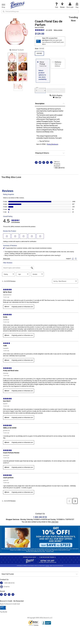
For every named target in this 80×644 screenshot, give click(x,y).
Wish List (58, 98)
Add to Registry (57, 95)
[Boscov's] (18, 5)
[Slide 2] (12, 67)
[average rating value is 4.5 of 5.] (42, 30)
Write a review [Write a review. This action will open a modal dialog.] (58, 30)
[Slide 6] (18, 86)
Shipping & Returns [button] (42, 153)
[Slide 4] (12, 77)
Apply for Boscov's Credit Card (10, 604)
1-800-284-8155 (59, 168)
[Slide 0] (12, 57)
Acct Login (70, 5)
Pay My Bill (3, 612)
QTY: (37, 88)
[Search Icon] (4, 11)
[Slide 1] (23, 57)
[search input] (40, 11)
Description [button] (40, 104)
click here (55, 522)
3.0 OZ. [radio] (39, 53)
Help (57, 5)
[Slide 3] (23, 67)
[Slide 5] (23, 77)
